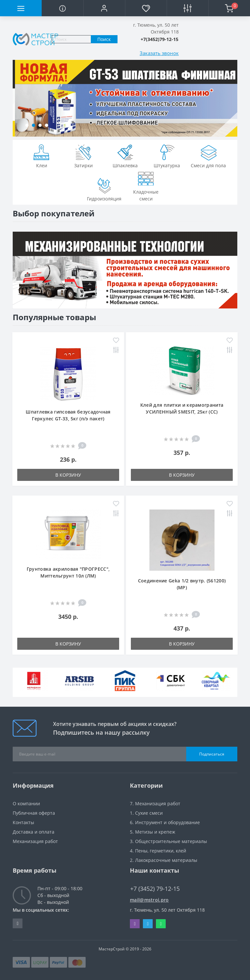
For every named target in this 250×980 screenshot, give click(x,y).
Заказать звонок (159, 53)
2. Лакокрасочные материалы (164, 860)
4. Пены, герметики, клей (158, 851)
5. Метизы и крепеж (153, 832)
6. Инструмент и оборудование (165, 822)
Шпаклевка (125, 156)
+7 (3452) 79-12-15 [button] (155, 889)
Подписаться (212, 754)
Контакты (23, 822)
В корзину (68, 475)
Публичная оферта (34, 813)
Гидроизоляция (104, 189)
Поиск (104, 39)
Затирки (83, 156)
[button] (104, 8)
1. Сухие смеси (146, 813)
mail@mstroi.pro (149, 900)
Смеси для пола (208, 156)
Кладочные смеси (146, 185)
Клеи (42, 156)
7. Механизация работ (155, 803)
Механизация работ (35, 841)
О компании (26, 803)
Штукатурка (167, 156)
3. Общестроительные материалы (168, 841)
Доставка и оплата (34, 832)
